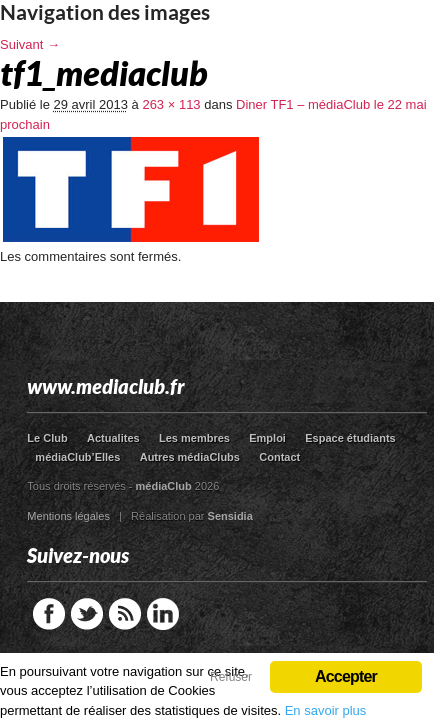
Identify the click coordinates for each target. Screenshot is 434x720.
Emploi (267, 438)
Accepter (346, 676)
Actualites (113, 438)
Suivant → (30, 44)
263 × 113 (171, 104)
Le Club (47, 438)
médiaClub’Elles (77, 457)
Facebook (49, 614)
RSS (125, 614)
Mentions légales (68, 516)
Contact (279, 457)
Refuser (231, 677)
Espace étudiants (350, 438)
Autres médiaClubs (190, 457)
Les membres (194, 438)
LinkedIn (163, 614)
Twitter (87, 614)
